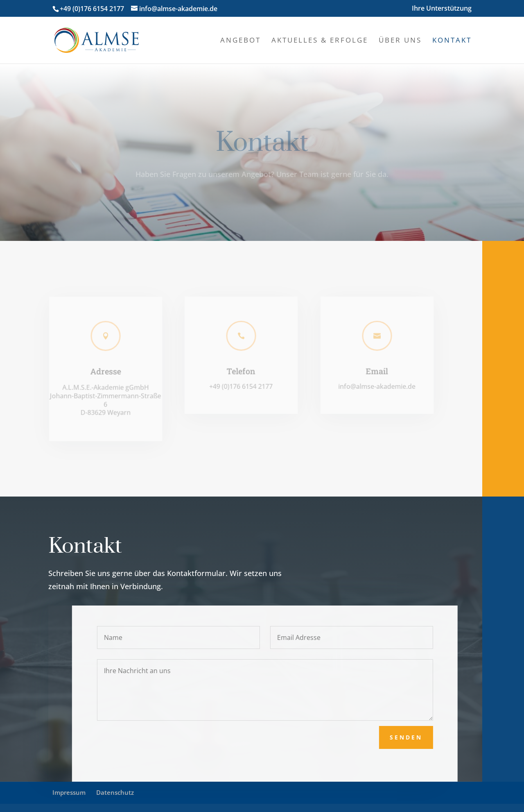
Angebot (241, 41)
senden (416, 737)
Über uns (400, 41)
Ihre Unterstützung (442, 9)
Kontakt (452, 41)
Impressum (69, 792)
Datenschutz (115, 792)
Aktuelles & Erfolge (320, 41)
